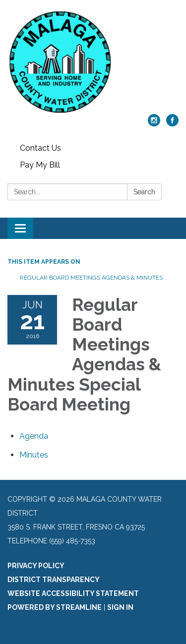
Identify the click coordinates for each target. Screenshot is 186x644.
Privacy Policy (36, 566)
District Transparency (54, 580)
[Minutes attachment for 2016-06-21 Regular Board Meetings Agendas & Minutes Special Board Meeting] (34, 455)
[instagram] (154, 124)
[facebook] (172, 124)
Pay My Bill (40, 165)
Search (144, 192)
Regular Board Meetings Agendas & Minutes (91, 278)
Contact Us (40, 148)
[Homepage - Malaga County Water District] (93, 62)
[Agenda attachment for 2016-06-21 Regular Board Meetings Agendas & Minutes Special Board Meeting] (34, 436)
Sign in (120, 607)
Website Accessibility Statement (73, 593)
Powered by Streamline (55, 607)
